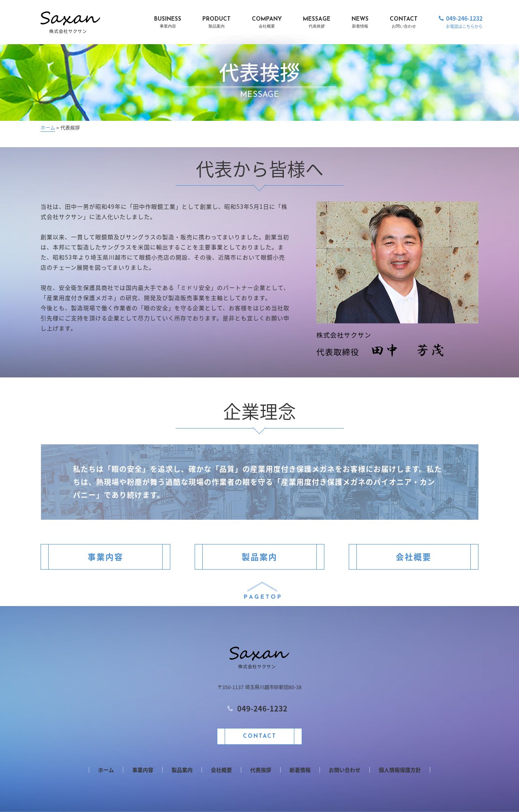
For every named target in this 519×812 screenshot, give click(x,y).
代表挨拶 (261, 770)
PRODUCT (217, 23)
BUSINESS (168, 23)
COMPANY (267, 23)
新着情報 (300, 770)
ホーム (48, 128)
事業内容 (105, 557)
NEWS (360, 23)
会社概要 (414, 557)
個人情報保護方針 (400, 770)
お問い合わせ (345, 770)
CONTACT (404, 23)
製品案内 (259, 557)
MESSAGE (317, 23)
